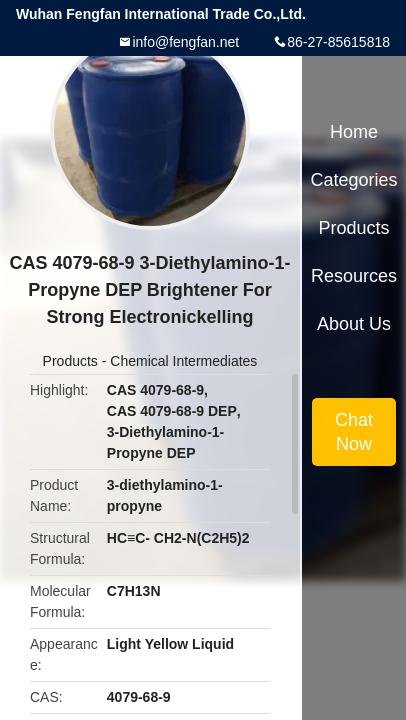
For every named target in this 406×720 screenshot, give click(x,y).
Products (70, 361)
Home (354, 132)
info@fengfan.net (185, 42)
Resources (354, 276)
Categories (353, 180)
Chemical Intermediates (183, 361)
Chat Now (354, 432)
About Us (354, 324)
